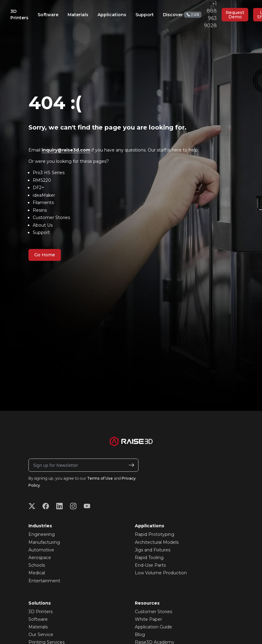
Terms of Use (100, 478)
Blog (140, 635)
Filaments (43, 203)
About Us (43, 225)
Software (38, 619)
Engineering (42, 534)
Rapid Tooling (149, 558)
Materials (38, 627)
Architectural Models (157, 542)
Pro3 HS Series (49, 173)
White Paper (148, 619)
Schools (37, 565)
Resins (40, 210)
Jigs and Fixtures (153, 550)
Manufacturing (44, 542)
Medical (37, 573)
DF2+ (39, 188)
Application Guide (153, 627)
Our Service (41, 635)
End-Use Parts (150, 565)
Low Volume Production (161, 573)
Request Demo (235, 15)
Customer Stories (51, 218)
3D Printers (41, 612)
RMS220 (42, 180)
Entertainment (44, 581)
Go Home (45, 255)
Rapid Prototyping (155, 534)
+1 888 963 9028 (200, 15)
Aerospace (40, 558)
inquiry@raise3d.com (66, 150)
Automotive (41, 550)
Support (41, 232)
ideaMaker (44, 195)
